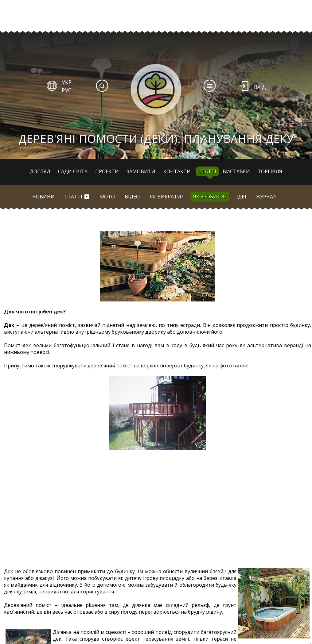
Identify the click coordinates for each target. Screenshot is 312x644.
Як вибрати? (167, 197)
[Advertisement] (158, 509)
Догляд (40, 171)
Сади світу (73, 171)
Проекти (107, 171)
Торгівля (270, 171)
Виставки (236, 171)
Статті (207, 171)
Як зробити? (210, 197)
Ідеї (241, 197)
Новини (43, 197)
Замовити (141, 171)
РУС (67, 90)
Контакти (177, 171)
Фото (107, 197)
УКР (67, 82)
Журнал (266, 197)
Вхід (260, 87)
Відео (132, 197)
